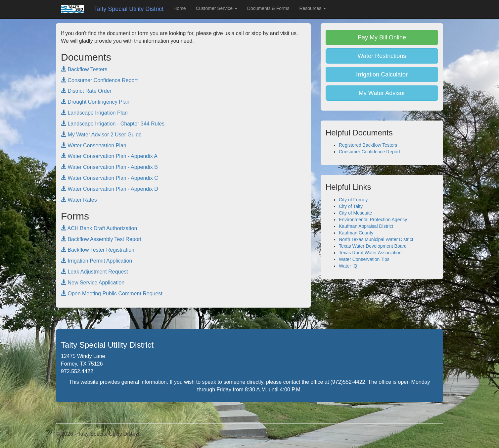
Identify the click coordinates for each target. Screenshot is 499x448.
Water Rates (79, 200)
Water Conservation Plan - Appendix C (110, 178)
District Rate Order (86, 91)
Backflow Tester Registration (98, 250)
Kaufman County (356, 233)
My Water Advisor (382, 93)
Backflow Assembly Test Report (101, 239)
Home (180, 8)
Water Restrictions (382, 56)
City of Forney (353, 200)
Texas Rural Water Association (370, 253)
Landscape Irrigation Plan (94, 113)
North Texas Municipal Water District (376, 239)
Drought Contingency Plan (95, 102)
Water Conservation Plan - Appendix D (110, 189)
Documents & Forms (268, 8)
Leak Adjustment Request (94, 272)
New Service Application (93, 283)
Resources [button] (313, 8)
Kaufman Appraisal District (366, 226)
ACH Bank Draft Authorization (99, 228)
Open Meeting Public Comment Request (112, 294)
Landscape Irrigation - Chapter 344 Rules (113, 124)
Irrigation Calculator (382, 75)
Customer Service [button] (217, 8)
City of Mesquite (355, 213)
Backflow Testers (84, 69)
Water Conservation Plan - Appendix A (109, 156)
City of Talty (351, 206)
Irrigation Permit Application (96, 261)
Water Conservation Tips (364, 259)
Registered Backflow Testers (368, 145)
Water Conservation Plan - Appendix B (109, 167)
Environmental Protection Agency (373, 220)
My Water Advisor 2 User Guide (101, 135)
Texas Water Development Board (373, 246)
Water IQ (348, 266)
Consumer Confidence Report (99, 80)
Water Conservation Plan (94, 146)
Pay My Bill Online (382, 37)
